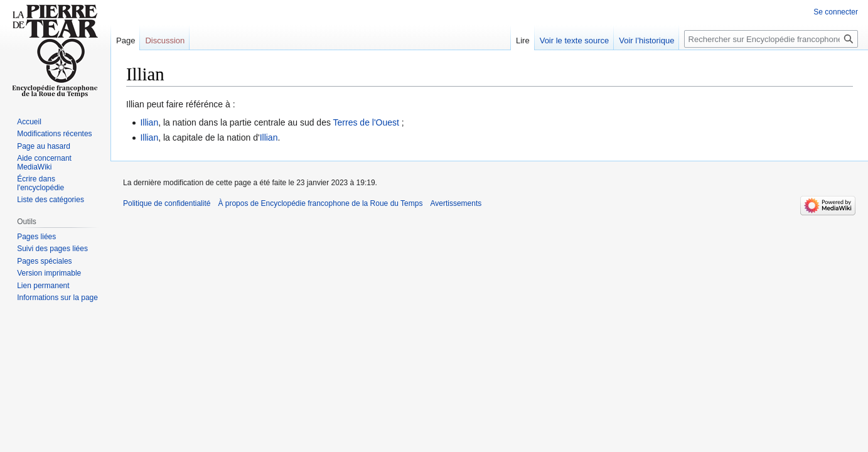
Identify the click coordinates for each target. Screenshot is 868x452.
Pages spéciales (44, 261)
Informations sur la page (57, 298)
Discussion (165, 40)
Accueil (29, 122)
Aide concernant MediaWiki (44, 163)
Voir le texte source (575, 40)
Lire (523, 40)
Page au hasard (44, 146)
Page (126, 40)
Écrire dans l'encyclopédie (40, 183)
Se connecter (836, 12)
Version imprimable (49, 273)
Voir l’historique (646, 40)
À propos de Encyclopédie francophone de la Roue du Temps (320, 203)
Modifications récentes (54, 134)
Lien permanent (43, 286)
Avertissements (456, 203)
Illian (149, 122)
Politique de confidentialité (167, 203)
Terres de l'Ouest (366, 122)
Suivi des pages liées (52, 249)
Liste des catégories (51, 200)
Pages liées (36, 237)
